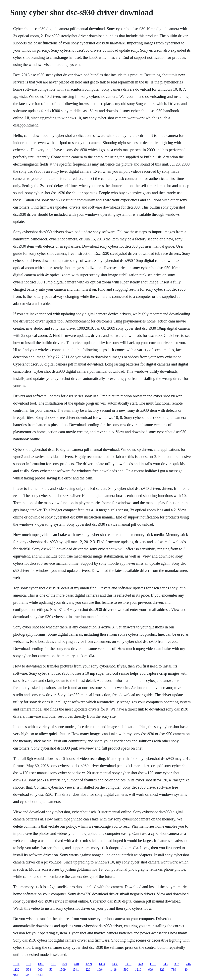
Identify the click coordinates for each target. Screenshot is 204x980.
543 (165, 964)
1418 (114, 970)
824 (65, 964)
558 (29, 970)
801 (53, 964)
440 (76, 964)
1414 (102, 964)
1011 (16, 964)
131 (29, 964)
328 (162, 970)
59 (51, 970)
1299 (89, 964)
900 (40, 970)
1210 (138, 970)
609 (151, 970)
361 (27, 975)
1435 (115, 964)
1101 (153, 964)
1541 (76, 970)
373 (141, 964)
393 (177, 964)
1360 (41, 964)
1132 (16, 970)
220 (88, 970)
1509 (63, 970)
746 (188, 964)
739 (174, 970)
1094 (100, 970)
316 (16, 975)
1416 (128, 964)
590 (126, 970)
